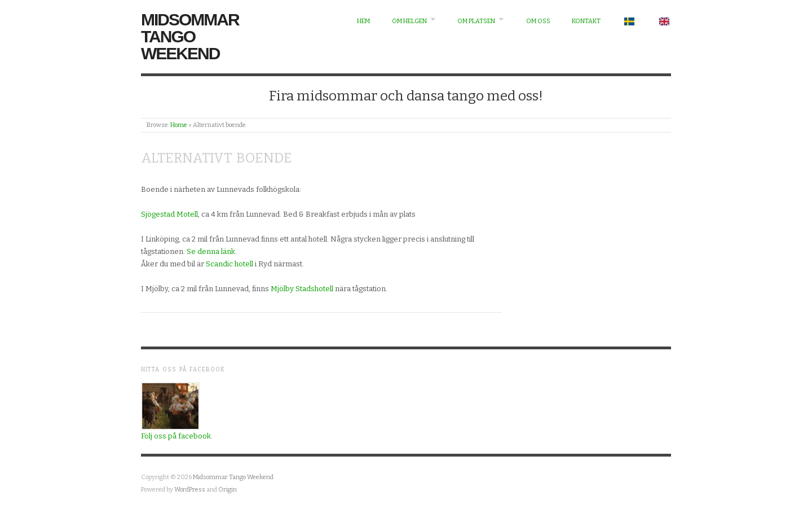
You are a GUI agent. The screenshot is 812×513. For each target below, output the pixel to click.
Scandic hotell (230, 264)
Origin (228, 490)
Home (179, 125)
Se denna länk (211, 251)
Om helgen (409, 21)
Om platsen (476, 21)
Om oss (538, 21)
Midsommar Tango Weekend (190, 36)
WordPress (190, 490)
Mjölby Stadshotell (303, 289)
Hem (363, 21)
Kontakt (586, 21)
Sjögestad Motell (169, 214)
